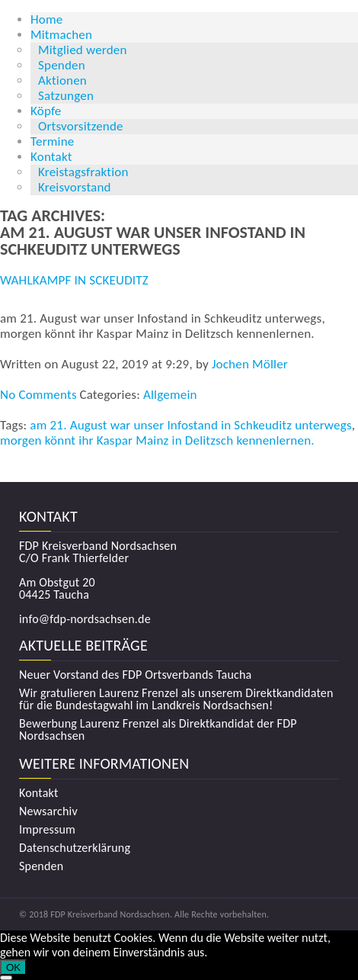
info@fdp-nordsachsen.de (85, 619)
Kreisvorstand (75, 187)
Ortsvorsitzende (81, 126)
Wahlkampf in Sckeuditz (74, 280)
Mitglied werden (83, 50)
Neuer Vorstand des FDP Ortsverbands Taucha (135, 675)
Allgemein (170, 395)
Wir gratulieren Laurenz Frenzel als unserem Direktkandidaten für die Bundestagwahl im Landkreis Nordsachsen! (176, 699)
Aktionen (62, 80)
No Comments (38, 395)
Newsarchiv (48, 811)
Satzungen (66, 96)
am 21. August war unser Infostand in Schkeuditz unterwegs (190, 425)
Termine (52, 141)
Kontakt (51, 157)
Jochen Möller (250, 364)
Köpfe (46, 111)
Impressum (47, 830)
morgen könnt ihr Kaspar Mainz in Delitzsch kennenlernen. (157, 440)
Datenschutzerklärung (75, 848)
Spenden (62, 65)
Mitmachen (61, 35)
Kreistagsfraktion (83, 172)
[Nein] (6, 978)
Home (46, 19)
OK (13, 967)
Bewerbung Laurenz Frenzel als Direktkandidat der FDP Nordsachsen (158, 730)
